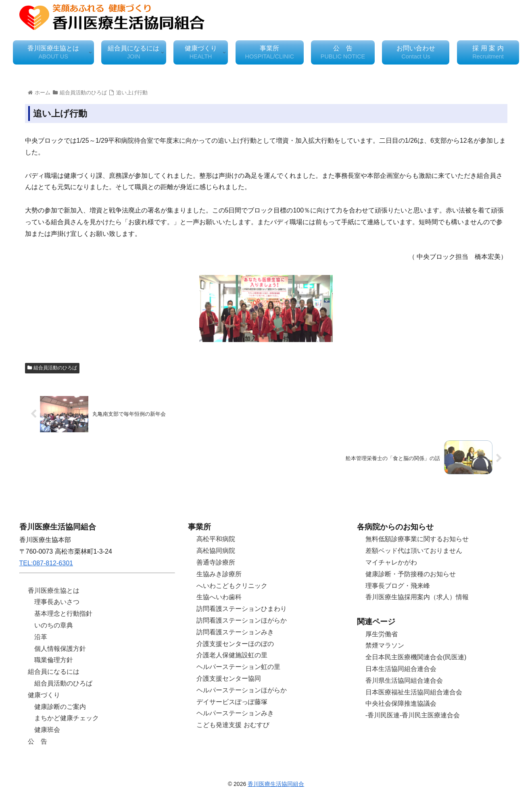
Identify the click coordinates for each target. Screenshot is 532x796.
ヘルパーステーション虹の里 (238, 667)
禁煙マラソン (385, 645)
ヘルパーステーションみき (235, 713)
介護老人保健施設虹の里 (232, 655)
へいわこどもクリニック (232, 586)
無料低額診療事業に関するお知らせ (417, 539)
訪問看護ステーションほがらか (242, 620)
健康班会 (47, 730)
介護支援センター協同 (229, 678)
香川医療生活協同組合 (276, 784)
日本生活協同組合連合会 (401, 669)
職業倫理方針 (54, 660)
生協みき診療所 (219, 574)
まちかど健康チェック (67, 718)
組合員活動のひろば (52, 368)
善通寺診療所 (216, 562)
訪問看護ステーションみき (235, 632)
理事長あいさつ (57, 602)
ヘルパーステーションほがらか (242, 690)
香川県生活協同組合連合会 (404, 680)
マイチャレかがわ (391, 562)
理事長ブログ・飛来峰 (398, 586)
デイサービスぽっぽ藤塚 (232, 702)
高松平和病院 (216, 539)
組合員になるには (54, 672)
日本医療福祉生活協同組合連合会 (414, 692)
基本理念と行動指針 (63, 614)
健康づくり (44, 695)
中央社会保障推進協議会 (401, 703)
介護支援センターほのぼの (235, 644)
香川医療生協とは (54, 591)
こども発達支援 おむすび (233, 725)
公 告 (38, 741)
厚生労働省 (382, 634)
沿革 (41, 637)
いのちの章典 (54, 625)
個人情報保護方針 (60, 649)
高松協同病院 (216, 551)
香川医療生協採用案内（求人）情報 (417, 597)
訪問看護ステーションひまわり (242, 609)
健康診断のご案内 (60, 707)
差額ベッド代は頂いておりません (414, 551)
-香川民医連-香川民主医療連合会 (413, 715)
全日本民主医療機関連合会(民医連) (416, 657)
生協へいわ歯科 (219, 597)
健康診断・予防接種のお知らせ (411, 574)
